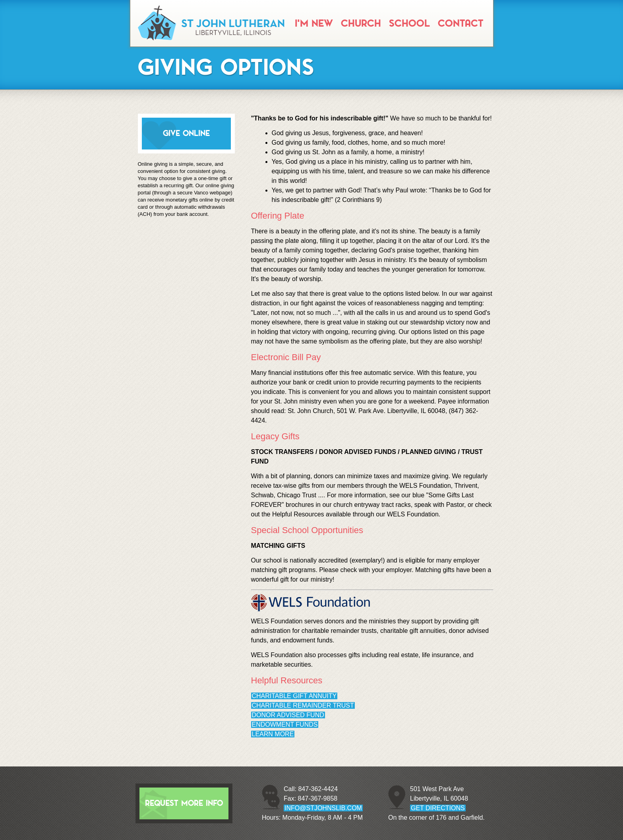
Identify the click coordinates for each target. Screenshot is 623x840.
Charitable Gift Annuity (294, 696)
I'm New (314, 23)
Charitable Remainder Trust (303, 705)
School (409, 23)
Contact (460, 23)
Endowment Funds (285, 725)
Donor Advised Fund (288, 715)
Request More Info (184, 803)
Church (361, 23)
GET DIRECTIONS (438, 808)
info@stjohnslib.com (323, 808)
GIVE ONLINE (186, 133)
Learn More (273, 734)
